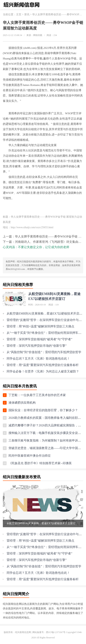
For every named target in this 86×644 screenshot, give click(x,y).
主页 (19, 14)
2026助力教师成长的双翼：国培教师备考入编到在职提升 (46, 418)
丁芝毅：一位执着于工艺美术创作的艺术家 (37, 395)
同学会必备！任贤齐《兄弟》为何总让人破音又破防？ (43, 371)
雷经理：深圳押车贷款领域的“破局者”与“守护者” (39, 339)
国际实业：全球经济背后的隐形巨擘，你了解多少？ (43, 410)
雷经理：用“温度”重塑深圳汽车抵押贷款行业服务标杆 (43, 365)
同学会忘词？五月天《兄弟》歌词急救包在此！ (38, 359)
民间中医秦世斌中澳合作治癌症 (30, 456)
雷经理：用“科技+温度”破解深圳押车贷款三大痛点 (40, 326)
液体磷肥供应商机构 (22, 403)
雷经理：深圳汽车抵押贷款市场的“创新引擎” (37, 346)
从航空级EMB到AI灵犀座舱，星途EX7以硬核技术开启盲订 (46, 313)
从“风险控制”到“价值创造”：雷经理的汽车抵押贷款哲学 (44, 352)
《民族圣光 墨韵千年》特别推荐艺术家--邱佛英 (40, 463)
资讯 (27, 14)
